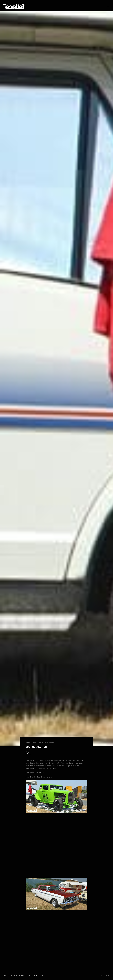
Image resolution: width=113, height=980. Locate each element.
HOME (5, 976)
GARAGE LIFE (29, 743)
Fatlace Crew (43, 743)
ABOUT (43, 976)
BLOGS (10, 976)
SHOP (15, 976)
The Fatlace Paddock (33, 976)
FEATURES (22, 976)
